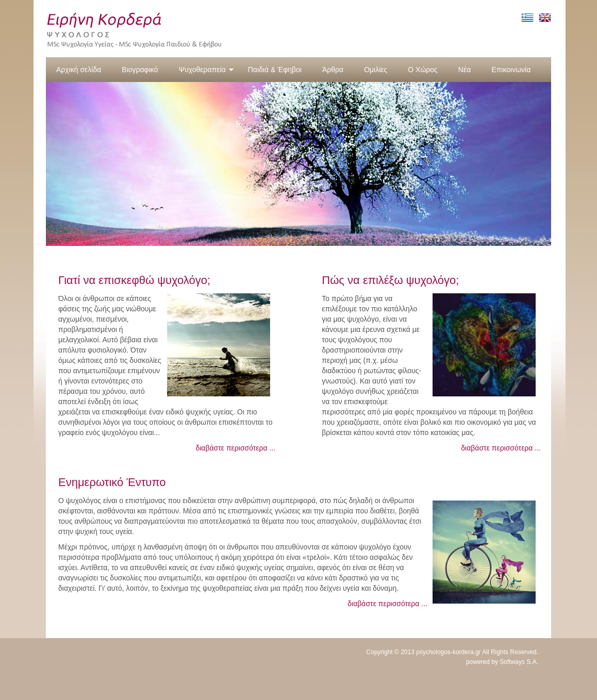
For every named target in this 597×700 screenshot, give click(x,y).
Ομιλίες (376, 70)
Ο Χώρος (423, 70)
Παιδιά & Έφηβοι (275, 70)
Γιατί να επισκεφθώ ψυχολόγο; (134, 280)
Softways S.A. (519, 662)
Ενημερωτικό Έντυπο (112, 482)
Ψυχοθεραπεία (206, 70)
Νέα (465, 70)
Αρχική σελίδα (79, 70)
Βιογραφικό (140, 70)
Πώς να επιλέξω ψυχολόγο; (390, 280)
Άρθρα (333, 70)
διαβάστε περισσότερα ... (235, 448)
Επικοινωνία (511, 70)
